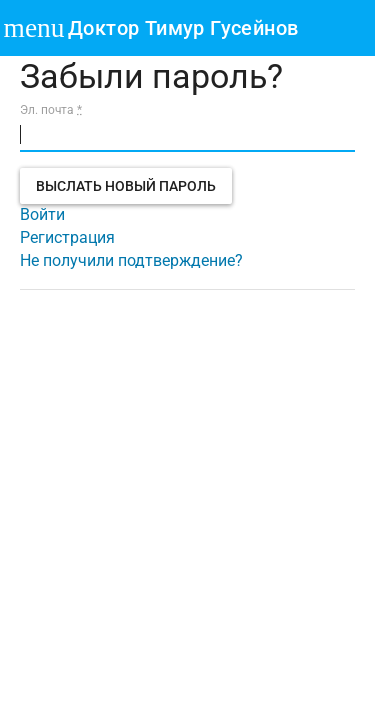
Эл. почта (51, 110)
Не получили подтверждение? (131, 260)
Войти (42, 214)
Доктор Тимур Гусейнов (183, 28)
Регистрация (67, 237)
